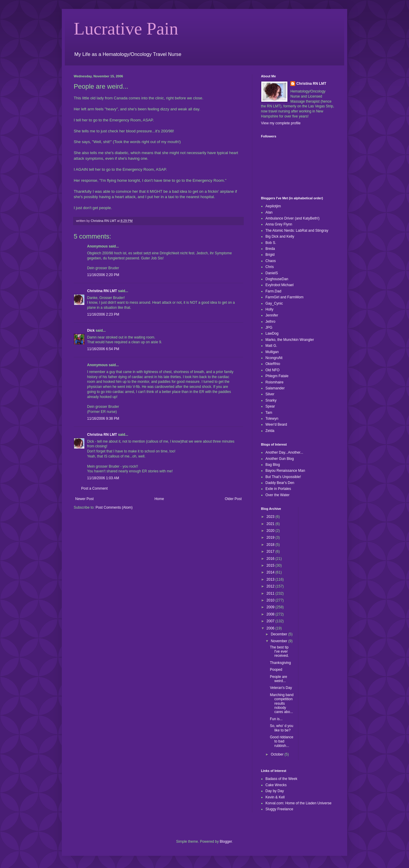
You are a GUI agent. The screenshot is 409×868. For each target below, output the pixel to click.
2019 (271, 538)
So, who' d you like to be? (281, 728)
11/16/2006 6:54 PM (103, 349)
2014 (271, 572)
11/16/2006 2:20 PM (103, 275)
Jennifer (272, 315)
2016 (271, 559)
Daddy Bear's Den (280, 483)
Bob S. (271, 243)
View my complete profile (281, 123)
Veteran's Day (281, 688)
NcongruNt (274, 358)
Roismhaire (274, 382)
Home (159, 499)
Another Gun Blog (280, 459)
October (278, 754)
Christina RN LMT (102, 291)
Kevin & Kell (275, 797)
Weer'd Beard (276, 424)
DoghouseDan (277, 279)
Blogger (226, 842)
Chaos (271, 261)
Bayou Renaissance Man (285, 471)
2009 (271, 607)
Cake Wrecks (276, 785)
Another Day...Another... (284, 452)
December (280, 634)
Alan (269, 212)
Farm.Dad (273, 291)
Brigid (270, 255)
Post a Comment (94, 488)
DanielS (272, 273)
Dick (91, 330)
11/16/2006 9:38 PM (103, 419)
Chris (270, 267)
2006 (271, 628)
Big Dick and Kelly (280, 236)
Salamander (275, 388)
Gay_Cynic (274, 303)
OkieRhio (273, 364)
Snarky (271, 400)
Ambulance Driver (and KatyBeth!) (292, 218)
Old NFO (272, 370)
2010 (271, 600)
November (280, 641)
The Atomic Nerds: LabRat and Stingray (297, 231)
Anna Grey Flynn (279, 224)
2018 (271, 545)
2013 (271, 579)
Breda (270, 249)
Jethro (270, 322)
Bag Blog (273, 465)
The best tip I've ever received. (279, 652)
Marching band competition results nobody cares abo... (282, 704)
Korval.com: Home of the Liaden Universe (298, 803)
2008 (271, 614)
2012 (271, 586)
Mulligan (272, 352)
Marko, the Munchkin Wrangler (290, 340)
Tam (269, 413)
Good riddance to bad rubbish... (282, 741)
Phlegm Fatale (277, 376)
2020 (271, 531)
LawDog (272, 333)
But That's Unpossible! (283, 477)
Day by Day (275, 791)
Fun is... (276, 719)
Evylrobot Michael (280, 285)
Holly (269, 309)
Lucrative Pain (126, 29)
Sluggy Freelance (279, 809)
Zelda (270, 431)
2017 (271, 551)
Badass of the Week (281, 779)
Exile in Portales (278, 489)
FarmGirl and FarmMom (284, 297)
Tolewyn (272, 419)
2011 (271, 593)
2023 (271, 517)
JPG (269, 328)
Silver (270, 394)
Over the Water (277, 495)
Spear (270, 406)
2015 (271, 565)
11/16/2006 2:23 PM (103, 314)
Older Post (233, 499)
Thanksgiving (280, 663)
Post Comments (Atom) (114, 507)
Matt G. (271, 346)
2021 (271, 524)
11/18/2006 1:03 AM (103, 478)
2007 (271, 621)
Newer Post (84, 499)
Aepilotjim (273, 206)
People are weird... (279, 679)
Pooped (276, 670)
